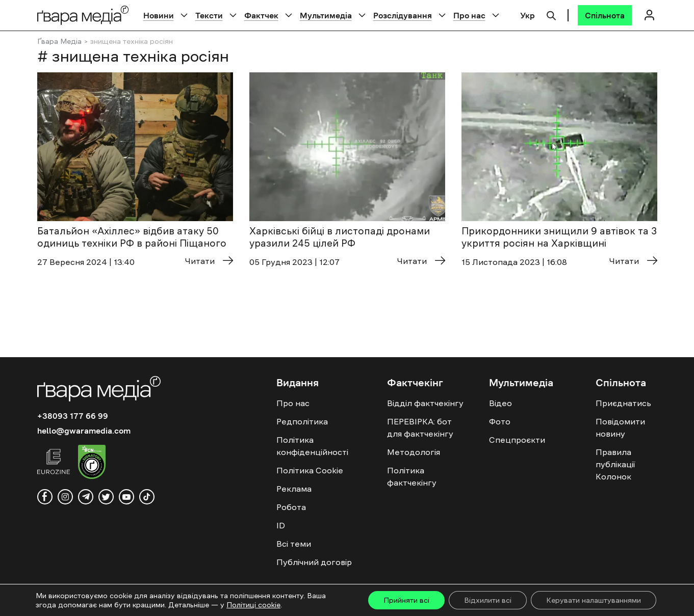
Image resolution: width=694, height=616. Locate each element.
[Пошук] (551, 14)
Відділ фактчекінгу (425, 403)
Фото (500, 421)
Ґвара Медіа (59, 41)
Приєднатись (623, 403)
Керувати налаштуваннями (594, 600)
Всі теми (294, 544)
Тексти (209, 15)
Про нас (469, 15)
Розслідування (403, 15)
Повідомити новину (620, 427)
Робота (291, 507)
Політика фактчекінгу (412, 476)
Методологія (414, 452)
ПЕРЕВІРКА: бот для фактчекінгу (420, 427)
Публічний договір (314, 562)
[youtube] (126, 497)
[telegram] (86, 497)
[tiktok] (147, 497)
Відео (500, 403)
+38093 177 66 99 (73, 416)
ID (281, 525)
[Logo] (83, 15)
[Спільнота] (605, 15)
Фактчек (261, 15)
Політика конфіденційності (312, 446)
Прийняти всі (406, 600)
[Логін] (650, 15)
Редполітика (302, 421)
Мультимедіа (326, 15)
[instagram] (65, 497)
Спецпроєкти (517, 440)
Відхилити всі (488, 600)
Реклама (294, 489)
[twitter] (106, 497)
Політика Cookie (310, 470)
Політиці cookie (253, 605)
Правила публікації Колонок (615, 464)
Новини (159, 15)
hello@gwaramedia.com (84, 431)
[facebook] (45, 497)
